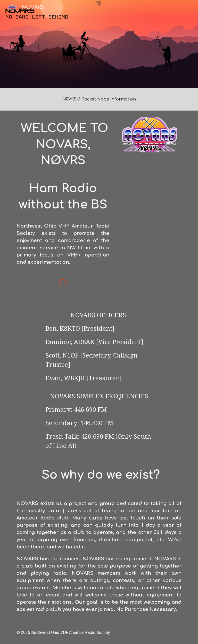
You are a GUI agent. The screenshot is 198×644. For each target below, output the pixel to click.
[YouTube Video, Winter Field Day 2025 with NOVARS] (149, 180)
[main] (99, 99)
